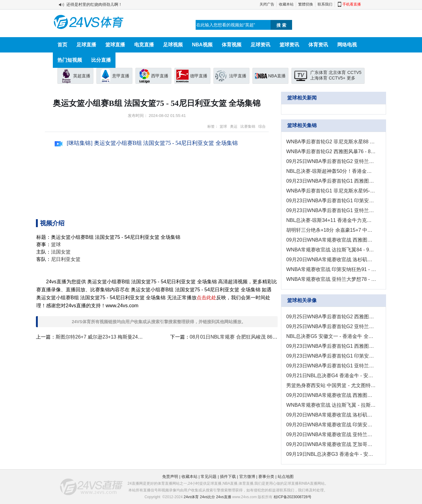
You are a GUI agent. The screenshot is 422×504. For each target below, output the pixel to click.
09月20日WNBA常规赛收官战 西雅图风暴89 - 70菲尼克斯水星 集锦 (331, 240)
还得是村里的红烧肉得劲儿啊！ (94, 4)
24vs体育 (191, 497)
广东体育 (319, 72)
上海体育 (319, 78)
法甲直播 (238, 76)
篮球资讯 (289, 45)
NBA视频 (202, 45)
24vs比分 (207, 497)
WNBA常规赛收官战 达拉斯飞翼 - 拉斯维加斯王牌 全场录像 (331, 405)
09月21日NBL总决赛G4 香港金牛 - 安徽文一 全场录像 (331, 376)
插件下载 (228, 477)
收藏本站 (286, 4)
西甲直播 (160, 76)
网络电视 (347, 45)
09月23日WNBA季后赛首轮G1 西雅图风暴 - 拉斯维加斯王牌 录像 (331, 346)
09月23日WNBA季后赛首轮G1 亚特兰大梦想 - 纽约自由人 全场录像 (331, 366)
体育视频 (232, 45)
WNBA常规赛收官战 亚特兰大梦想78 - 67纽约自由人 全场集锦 (331, 279)
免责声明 (170, 477)
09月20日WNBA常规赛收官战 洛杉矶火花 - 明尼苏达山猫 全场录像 (331, 415)
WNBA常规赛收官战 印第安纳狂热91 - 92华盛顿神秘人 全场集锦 (331, 269)
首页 (62, 45)
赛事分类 (266, 477)
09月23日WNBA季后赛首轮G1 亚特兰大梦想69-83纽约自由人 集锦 (331, 210)
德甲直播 (199, 76)
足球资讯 (260, 45)
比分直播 (101, 60)
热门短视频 (70, 60)
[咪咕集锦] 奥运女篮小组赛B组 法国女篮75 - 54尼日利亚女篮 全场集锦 (146, 143)
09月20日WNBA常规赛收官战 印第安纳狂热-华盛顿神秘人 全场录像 (331, 425)
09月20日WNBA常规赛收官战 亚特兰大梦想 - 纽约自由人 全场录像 (331, 434)
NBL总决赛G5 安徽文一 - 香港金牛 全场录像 (331, 336)
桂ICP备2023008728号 (293, 497)
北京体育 (337, 72)
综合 (262, 126)
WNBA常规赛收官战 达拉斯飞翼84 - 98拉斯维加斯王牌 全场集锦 (331, 250)
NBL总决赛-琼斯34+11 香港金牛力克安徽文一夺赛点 (331, 220)
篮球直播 (115, 45)
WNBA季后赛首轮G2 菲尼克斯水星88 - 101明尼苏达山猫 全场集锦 (331, 142)
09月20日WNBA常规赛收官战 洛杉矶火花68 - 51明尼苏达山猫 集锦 (331, 260)
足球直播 (86, 45)
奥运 (234, 126)
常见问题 (209, 477)
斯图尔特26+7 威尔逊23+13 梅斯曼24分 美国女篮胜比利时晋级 (124, 337)
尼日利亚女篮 (66, 259)
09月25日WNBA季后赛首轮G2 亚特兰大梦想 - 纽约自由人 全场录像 (331, 326)
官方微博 (247, 477)
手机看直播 (352, 4)
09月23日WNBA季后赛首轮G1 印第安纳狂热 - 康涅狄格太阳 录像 (331, 356)
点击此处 (206, 298)
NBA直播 (277, 76)
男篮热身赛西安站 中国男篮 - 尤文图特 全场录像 (331, 385)
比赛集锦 (248, 126)
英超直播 (82, 76)
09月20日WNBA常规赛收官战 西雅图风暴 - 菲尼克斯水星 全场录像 (331, 395)
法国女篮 (61, 252)
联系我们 (325, 4)
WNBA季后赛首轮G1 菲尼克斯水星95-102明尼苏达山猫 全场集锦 (331, 191)
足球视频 (173, 45)
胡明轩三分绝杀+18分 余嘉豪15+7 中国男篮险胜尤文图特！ (331, 230)
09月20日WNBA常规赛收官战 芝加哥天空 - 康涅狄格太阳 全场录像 (331, 444)
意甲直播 (121, 76)
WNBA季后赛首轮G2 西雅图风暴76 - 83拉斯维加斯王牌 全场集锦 (331, 151)
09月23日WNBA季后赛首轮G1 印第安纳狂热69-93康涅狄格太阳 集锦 (331, 201)
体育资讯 (318, 45)
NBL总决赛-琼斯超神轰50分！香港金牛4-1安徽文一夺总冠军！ (331, 171)
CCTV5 (354, 72)
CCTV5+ (337, 78)
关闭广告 (267, 4)
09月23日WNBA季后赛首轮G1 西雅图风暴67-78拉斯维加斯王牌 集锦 (331, 181)
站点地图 (286, 477)
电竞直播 (144, 45)
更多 (351, 78)
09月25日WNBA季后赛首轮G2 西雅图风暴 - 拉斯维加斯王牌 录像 (331, 317)
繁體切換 (306, 4)
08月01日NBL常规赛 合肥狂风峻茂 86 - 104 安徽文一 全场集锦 (258, 337)
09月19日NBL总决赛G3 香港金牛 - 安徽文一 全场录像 (331, 454)
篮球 (223, 126)
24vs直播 (223, 497)
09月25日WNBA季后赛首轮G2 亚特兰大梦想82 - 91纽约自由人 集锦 (331, 161)
